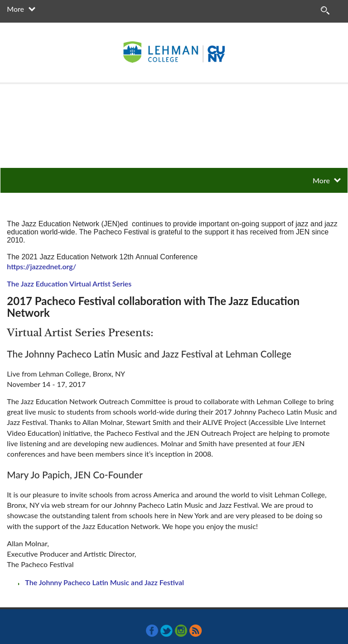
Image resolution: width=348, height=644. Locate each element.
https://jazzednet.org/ (41, 266)
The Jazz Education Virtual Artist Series (69, 284)
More (15, 9)
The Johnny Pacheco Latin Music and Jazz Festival (104, 582)
